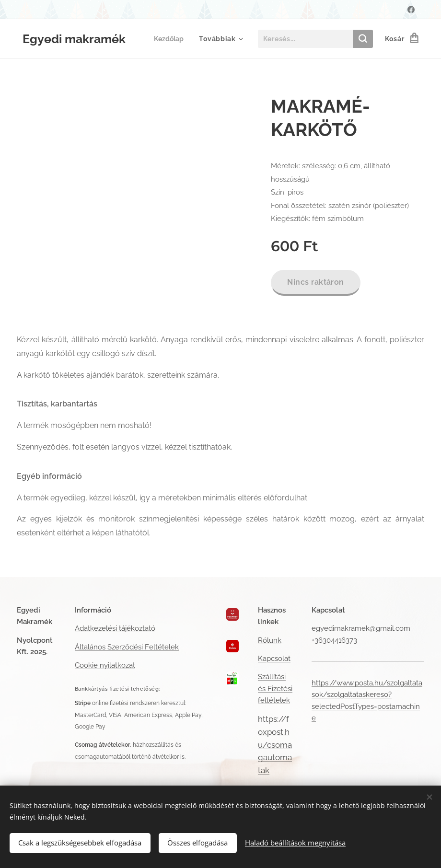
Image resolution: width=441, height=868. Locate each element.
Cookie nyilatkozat (105, 665)
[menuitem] (170, 39)
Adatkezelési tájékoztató (115, 628)
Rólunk (270, 640)
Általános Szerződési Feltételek (127, 647)
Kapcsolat (274, 659)
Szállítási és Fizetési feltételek (275, 689)
